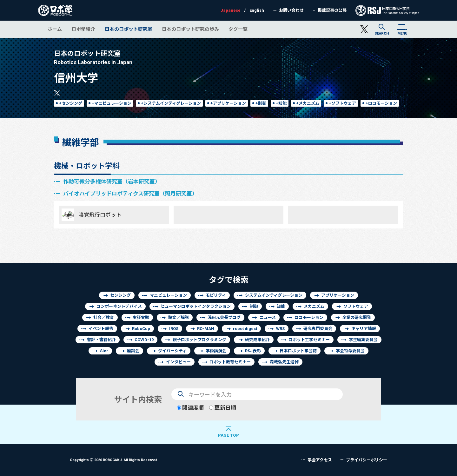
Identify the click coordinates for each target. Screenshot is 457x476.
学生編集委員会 (363, 340)
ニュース (268, 317)
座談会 (133, 351)
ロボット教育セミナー (230, 362)
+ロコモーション (381, 103)
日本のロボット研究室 (129, 29)
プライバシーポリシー (367, 460)
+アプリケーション (228, 103)
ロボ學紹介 (83, 29)
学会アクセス (320, 460)
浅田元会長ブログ (224, 317)
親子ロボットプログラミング (199, 340)
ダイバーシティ (172, 351)
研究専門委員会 (318, 329)
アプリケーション (338, 295)
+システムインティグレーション (171, 103)
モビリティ (216, 295)
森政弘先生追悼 (284, 362)
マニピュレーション (168, 295)
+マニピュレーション (112, 103)
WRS (280, 329)
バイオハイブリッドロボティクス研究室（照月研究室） (130, 193)
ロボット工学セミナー (309, 340)
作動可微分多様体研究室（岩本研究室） (112, 181)
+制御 (261, 103)
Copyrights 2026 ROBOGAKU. (114, 460)
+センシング (71, 103)
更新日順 (223, 408)
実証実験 (141, 317)
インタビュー (178, 362)
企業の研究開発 (357, 317)
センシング (120, 295)
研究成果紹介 (257, 340)
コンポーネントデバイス (119, 306)
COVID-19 (144, 340)
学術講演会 (216, 351)
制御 (254, 306)
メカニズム (314, 306)
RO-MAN (206, 329)
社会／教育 (104, 317)
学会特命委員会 (350, 351)
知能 (281, 306)
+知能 (281, 103)
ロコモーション (309, 317)
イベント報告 (101, 329)
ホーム (55, 29)
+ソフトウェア (342, 103)
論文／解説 (179, 317)
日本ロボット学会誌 (298, 351)
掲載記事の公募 (332, 10)
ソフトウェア (356, 306)
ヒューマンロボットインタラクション (196, 306)
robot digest (245, 329)
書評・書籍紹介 (101, 340)
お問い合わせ (291, 10)
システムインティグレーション (274, 295)
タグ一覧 (238, 29)
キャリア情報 (364, 329)
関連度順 (190, 408)
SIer (104, 351)
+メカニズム (308, 103)
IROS (174, 329)
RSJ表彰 (253, 351)
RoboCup (141, 329)
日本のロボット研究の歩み (190, 29)
